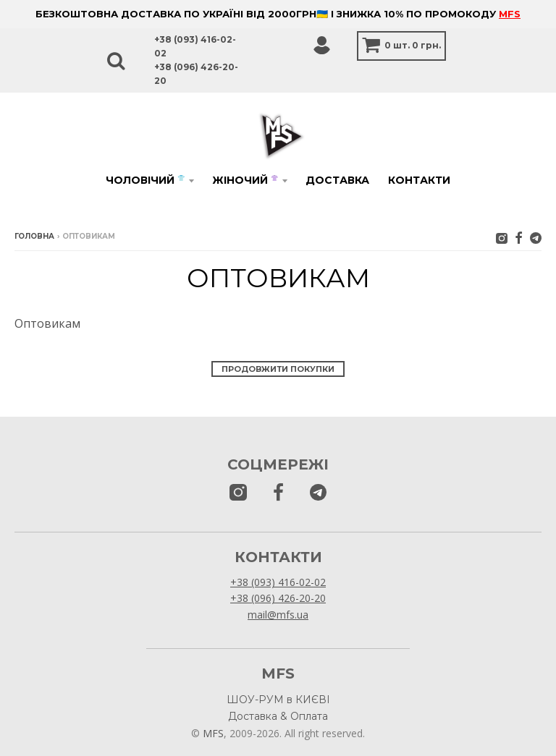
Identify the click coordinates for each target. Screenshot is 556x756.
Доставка (337, 180)
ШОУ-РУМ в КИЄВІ (278, 700)
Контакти (419, 180)
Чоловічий (145, 180)
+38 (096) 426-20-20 (278, 598)
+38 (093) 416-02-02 (278, 582)
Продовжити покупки (278, 369)
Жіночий (245, 180)
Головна (34, 236)
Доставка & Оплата (278, 716)
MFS (510, 14)
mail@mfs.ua (278, 615)
